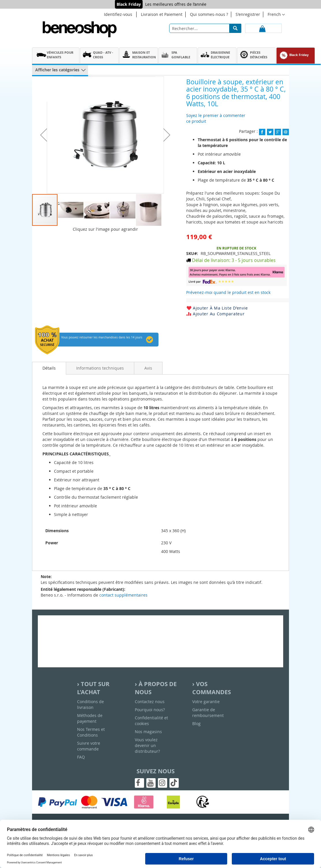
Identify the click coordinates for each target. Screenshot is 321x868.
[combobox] (205, 28)
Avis (148, 368)
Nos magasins (148, 732)
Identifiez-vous (118, 14)
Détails (49, 368)
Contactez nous (150, 702)
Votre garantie (206, 702)
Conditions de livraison (90, 704)
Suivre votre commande (89, 746)
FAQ (81, 757)
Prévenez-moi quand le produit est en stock (228, 292)
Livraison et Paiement (162, 14)
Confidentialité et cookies (151, 721)
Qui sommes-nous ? (209, 14)
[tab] (49, 368)
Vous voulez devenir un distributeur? (147, 745)
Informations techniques (100, 368)
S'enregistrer (248, 14)
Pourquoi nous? (150, 710)
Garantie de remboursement (208, 713)
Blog (196, 723)
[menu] (176, 56)
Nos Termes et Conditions (91, 732)
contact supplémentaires (123, 595)
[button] (44, 135)
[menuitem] (56, 55)
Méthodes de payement (90, 718)
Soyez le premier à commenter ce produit (216, 118)
